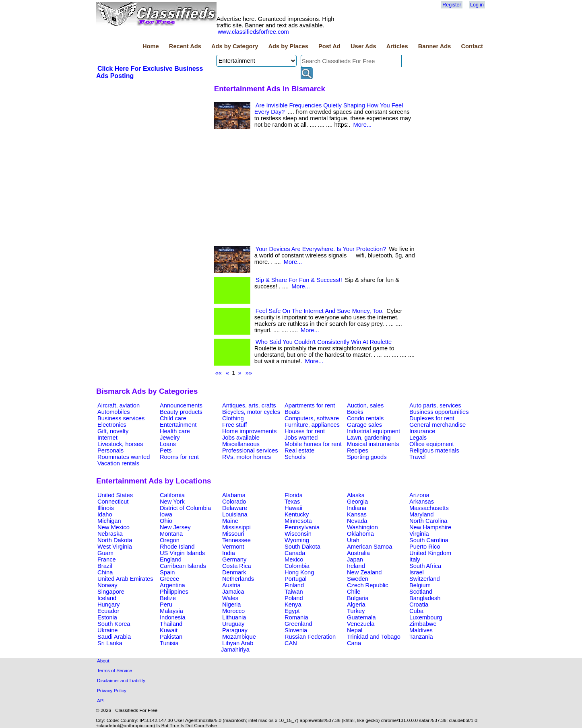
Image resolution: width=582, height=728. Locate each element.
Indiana (357, 508)
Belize (168, 598)
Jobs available (241, 438)
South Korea (114, 624)
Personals (110, 450)
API (101, 700)
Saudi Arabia (114, 637)
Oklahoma (360, 534)
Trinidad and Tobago (374, 637)
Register (452, 5)
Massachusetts (429, 508)
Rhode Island (177, 547)
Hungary (108, 605)
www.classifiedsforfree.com (253, 32)
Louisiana (235, 514)
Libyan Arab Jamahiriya (237, 646)
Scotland (421, 592)
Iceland (107, 598)
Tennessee (236, 540)
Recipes (358, 450)
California (172, 495)
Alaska (356, 495)
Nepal (355, 630)
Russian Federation (310, 637)
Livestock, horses (120, 444)
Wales (230, 598)
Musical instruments (373, 444)
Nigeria (231, 605)
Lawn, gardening (369, 438)
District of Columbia (185, 508)
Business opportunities (439, 412)
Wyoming (297, 540)
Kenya (293, 605)
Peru (166, 605)
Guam (105, 553)
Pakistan (171, 637)
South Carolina (429, 540)
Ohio (166, 521)
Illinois (106, 508)
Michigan (109, 521)
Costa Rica (237, 566)
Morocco (233, 611)
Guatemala (361, 617)
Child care (173, 418)
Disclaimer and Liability (121, 680)
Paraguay (235, 630)
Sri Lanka (110, 643)
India (229, 553)
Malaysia (171, 611)
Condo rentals (365, 418)
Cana (354, 643)
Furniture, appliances (312, 425)
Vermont (233, 547)
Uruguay (233, 624)
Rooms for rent (179, 457)
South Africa (425, 566)
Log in (477, 5)
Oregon (170, 540)
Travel (417, 457)
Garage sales (364, 425)
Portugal (296, 579)
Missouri (233, 534)
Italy (415, 559)
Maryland (421, 514)
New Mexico (114, 527)
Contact (472, 46)
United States (115, 495)
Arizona (419, 495)
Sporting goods (367, 457)
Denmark (234, 572)
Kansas (357, 514)
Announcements (181, 405)
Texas (292, 502)
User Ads (363, 46)
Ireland (356, 566)
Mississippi (236, 527)
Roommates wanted (124, 457)
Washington (362, 527)
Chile (354, 592)
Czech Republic (368, 585)
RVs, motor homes (247, 457)
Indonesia (173, 617)
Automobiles (114, 412)
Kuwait (169, 630)
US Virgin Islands (182, 553)
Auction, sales (365, 405)
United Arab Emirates (125, 579)
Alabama (234, 495)
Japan (355, 559)
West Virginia (115, 547)
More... (362, 125)
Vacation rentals (118, 463)
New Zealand (364, 572)
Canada (295, 553)
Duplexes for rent (432, 418)
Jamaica (233, 592)
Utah (353, 540)
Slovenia (296, 630)
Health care (175, 431)
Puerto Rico (425, 547)
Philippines (174, 592)
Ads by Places (288, 46)
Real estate (299, 450)
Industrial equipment (374, 431)
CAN (291, 643)
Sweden (358, 579)
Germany (234, 559)
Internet (107, 438)
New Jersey (175, 527)
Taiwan (294, 592)
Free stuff (235, 425)
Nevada (357, 521)
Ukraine (108, 630)
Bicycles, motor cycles (251, 412)
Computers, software (312, 418)
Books (355, 412)
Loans (168, 444)
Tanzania (421, 637)
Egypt (292, 611)
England (171, 559)
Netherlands (238, 579)
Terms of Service (115, 670)
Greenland (298, 624)
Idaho (105, 514)
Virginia (419, 534)
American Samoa (369, 547)
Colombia (297, 566)
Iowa (166, 514)
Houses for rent (305, 431)
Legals (418, 438)
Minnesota (298, 521)
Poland (294, 598)
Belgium (420, 585)
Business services (121, 418)
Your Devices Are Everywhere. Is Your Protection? (321, 249)
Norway (107, 585)
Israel (417, 572)
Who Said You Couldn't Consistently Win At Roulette (324, 342)
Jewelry (170, 438)
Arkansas (422, 502)
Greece (169, 579)
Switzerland (425, 579)
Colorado (234, 502)
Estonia (107, 617)
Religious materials (434, 450)
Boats (292, 412)
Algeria (356, 605)
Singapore (111, 592)
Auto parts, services (435, 405)
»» (249, 373)
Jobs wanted (301, 438)
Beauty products (181, 412)
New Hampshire (430, 527)
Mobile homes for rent (313, 444)
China (105, 572)
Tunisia (169, 643)
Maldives (421, 630)
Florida (294, 495)
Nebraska (110, 534)
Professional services (250, 450)
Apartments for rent (310, 405)
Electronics (112, 425)
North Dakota (115, 540)
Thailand (171, 624)
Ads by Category (235, 46)
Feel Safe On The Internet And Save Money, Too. (320, 311)
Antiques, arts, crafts (249, 405)
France (107, 559)
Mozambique (239, 637)
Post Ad (329, 46)
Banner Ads (435, 46)
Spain (167, 572)
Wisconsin (298, 534)
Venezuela (361, 624)
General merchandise (438, 425)
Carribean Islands (183, 566)
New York (172, 502)
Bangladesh (425, 598)
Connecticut (113, 502)
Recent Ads (185, 46)
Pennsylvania (302, 527)
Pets (166, 450)
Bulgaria (358, 598)
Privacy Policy (112, 690)
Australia (358, 553)
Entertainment (178, 425)
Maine (230, 521)
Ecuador (108, 611)
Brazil (105, 566)
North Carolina (428, 521)
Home (151, 46)
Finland (294, 585)
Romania (296, 617)
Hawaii (293, 508)
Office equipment (432, 444)
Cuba (416, 611)
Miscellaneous (241, 444)
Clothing (233, 418)
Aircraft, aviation (119, 405)
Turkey (356, 611)
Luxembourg (426, 617)
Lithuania (234, 617)
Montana (171, 534)
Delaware (235, 508)
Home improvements (249, 431)
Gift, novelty (113, 431)
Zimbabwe (423, 624)
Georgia (357, 502)
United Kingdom (430, 553)
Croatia (419, 605)
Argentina (172, 585)
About (103, 661)
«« (219, 373)
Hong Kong (299, 572)
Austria (231, 585)
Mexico (294, 559)
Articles (397, 46)
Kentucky (297, 514)
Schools (295, 457)
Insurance (422, 431)
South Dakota (302, 547)
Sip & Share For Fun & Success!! (299, 280)
